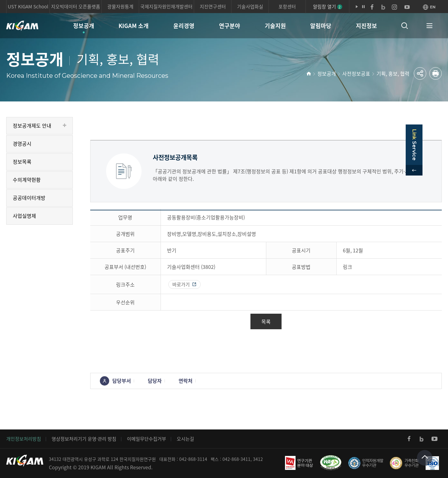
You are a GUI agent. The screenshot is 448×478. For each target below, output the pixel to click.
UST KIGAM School (28, 7)
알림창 (328, 7)
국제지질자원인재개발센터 (166, 7)
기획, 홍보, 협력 (393, 73)
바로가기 (181, 284)
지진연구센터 (213, 7)
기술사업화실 (250, 7)
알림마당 (321, 26)
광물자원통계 (120, 7)
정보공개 (84, 26)
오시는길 (185, 439)
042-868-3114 (193, 459)
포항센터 (287, 7)
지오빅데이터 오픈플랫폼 (76, 7)
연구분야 (230, 26)
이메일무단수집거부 (147, 439)
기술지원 (275, 26)
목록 (266, 321)
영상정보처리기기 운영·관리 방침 (84, 439)
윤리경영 (184, 26)
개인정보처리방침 (24, 439)
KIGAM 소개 (134, 26)
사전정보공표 (356, 73)
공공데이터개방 (29, 198)
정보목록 (22, 162)
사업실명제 (24, 216)
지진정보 (366, 26)
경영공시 (22, 143)
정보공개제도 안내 (32, 125)
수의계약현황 (27, 180)
